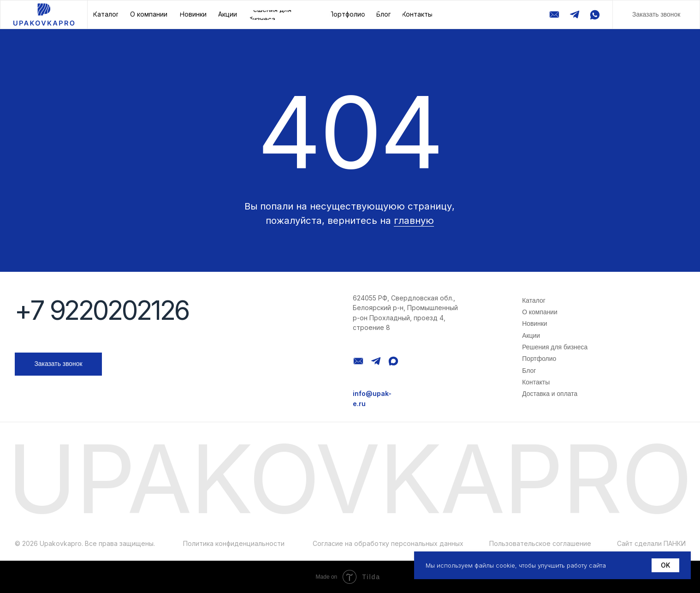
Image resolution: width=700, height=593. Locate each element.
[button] (656, 15)
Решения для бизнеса (555, 347)
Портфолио (539, 359)
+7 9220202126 (102, 310)
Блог (529, 371)
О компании (540, 312)
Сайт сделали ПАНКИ (651, 544)
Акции (531, 335)
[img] (44, 15)
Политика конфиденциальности (234, 544)
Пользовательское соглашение (540, 544)
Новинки (534, 323)
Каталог (534, 300)
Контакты (536, 382)
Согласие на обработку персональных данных (388, 544)
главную (414, 220)
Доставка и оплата (550, 394)
